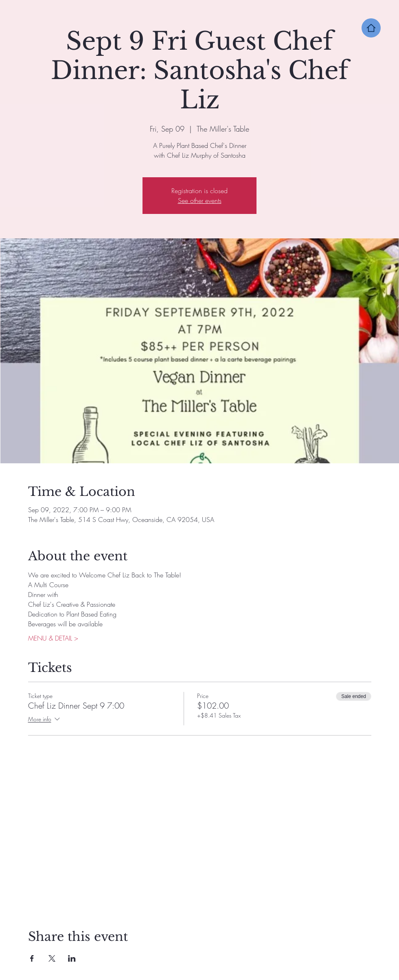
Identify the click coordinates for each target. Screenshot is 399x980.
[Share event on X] (52, 958)
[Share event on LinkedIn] (72, 958)
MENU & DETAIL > (53, 638)
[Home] (371, 28)
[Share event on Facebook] (32, 958)
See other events (200, 200)
